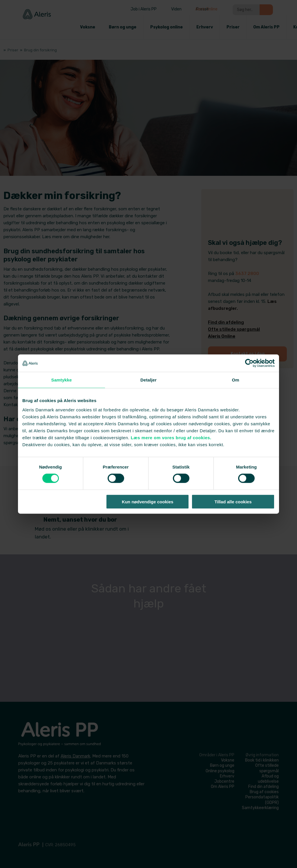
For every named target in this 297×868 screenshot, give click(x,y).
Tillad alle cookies (233, 501)
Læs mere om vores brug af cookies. (171, 437)
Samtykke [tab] (62, 380)
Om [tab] (235, 380)
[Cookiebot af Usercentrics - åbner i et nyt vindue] (249, 363)
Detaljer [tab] (148, 380)
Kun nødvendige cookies (148, 501)
